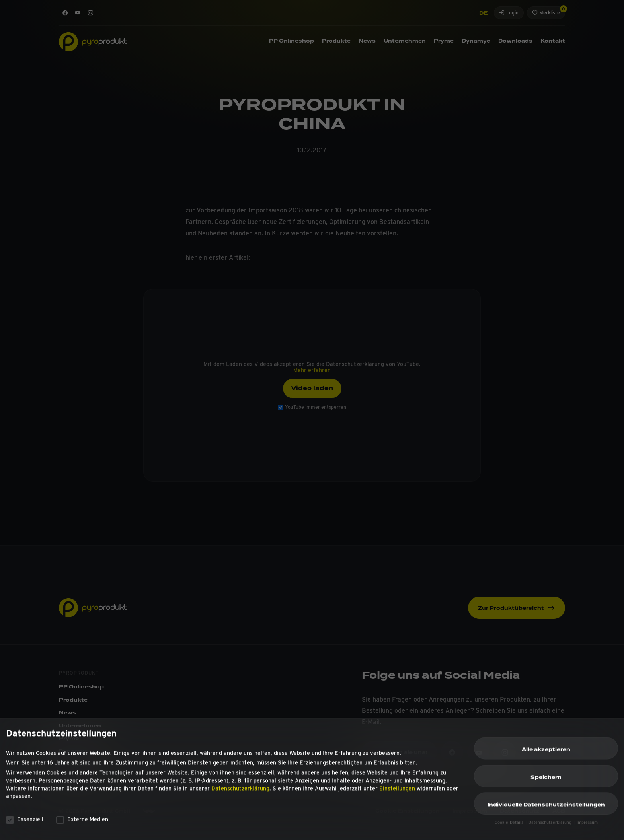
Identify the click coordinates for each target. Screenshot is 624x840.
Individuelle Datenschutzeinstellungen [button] (546, 808)
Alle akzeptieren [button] (546, 753)
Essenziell (25, 822)
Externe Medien (82, 822)
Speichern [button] (546, 780)
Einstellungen (397, 791)
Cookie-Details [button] (510, 826)
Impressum (587, 826)
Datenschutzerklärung (240, 791)
